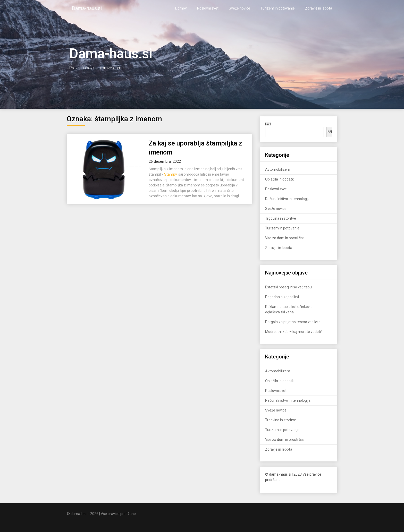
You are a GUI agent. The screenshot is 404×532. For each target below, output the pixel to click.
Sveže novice (239, 8)
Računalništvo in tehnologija (288, 199)
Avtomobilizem (278, 169)
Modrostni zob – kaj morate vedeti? (294, 332)
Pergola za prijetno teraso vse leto (293, 322)
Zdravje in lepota (319, 8)
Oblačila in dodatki (280, 179)
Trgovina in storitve (281, 218)
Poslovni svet (208, 8)
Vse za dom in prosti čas (285, 238)
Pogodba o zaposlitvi (282, 297)
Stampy (170, 174)
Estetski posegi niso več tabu (288, 287)
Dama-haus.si (87, 8)
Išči (329, 132)
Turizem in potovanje (278, 8)
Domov (181, 8)
